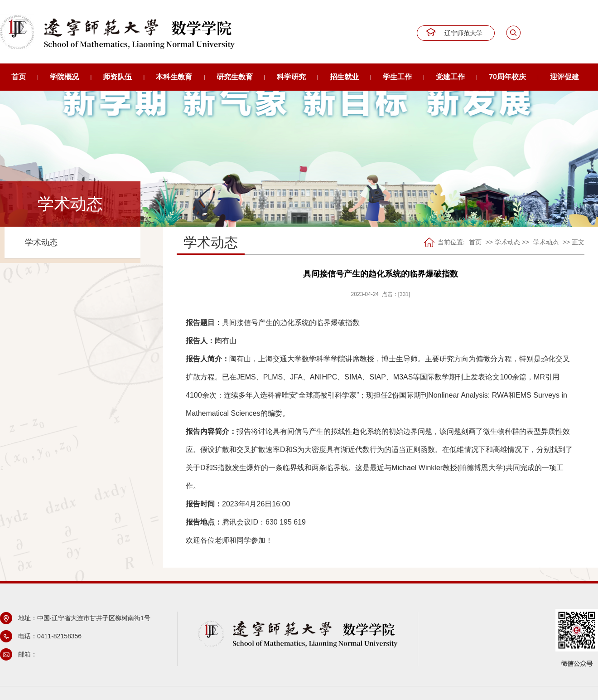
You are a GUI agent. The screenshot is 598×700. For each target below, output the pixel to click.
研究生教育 (235, 77)
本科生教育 (174, 77)
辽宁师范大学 (463, 33)
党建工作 (450, 77)
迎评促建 (564, 77)
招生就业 (344, 77)
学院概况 (64, 77)
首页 (19, 77)
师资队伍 (117, 77)
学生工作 (397, 77)
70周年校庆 (507, 77)
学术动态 (41, 243)
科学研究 (291, 77)
